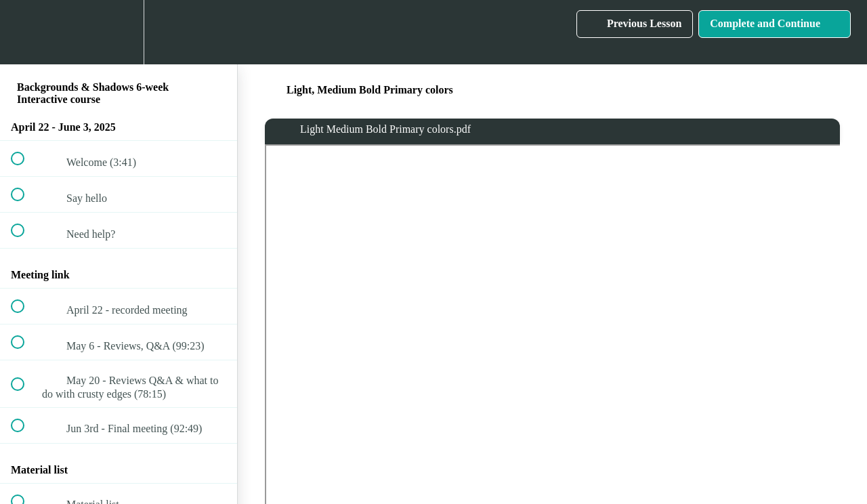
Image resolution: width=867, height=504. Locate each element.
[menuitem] (119, 32)
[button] (25, 32)
